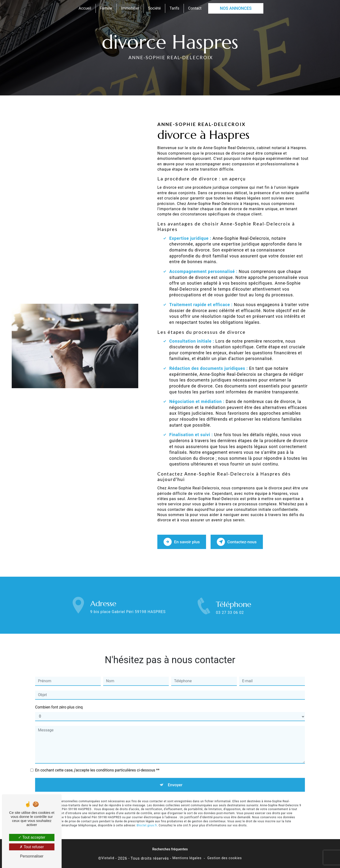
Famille (106, 8)
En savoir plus (183, 541)
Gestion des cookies (225, 857)
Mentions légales (187, 857)
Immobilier (130, 8)
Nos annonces (236, 8)
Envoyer (175, 765)
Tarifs (174, 8)
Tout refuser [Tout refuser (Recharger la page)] (32, 847)
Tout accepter (32, 837)
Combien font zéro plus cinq (59, 688)
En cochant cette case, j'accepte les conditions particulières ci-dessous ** (97, 750)
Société (154, 8)
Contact (195, 8)
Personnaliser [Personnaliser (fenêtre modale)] (32, 856)
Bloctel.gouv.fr (147, 806)
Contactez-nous (241, 541)
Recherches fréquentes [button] (170, 849)
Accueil (85, 8)
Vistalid (108, 857)
